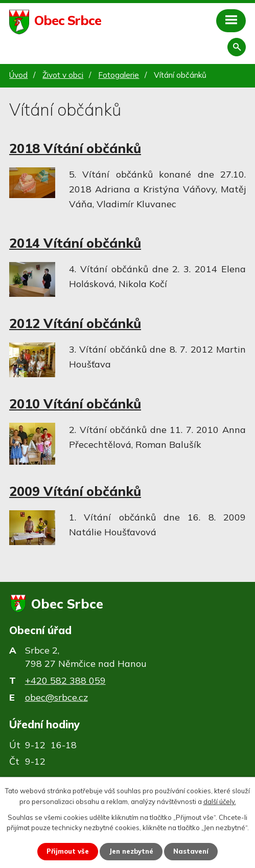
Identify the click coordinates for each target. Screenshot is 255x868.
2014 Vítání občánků (75, 243)
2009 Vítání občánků (75, 491)
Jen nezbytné (131, 851)
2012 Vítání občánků (75, 323)
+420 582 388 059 (65, 680)
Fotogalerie (119, 75)
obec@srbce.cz (56, 697)
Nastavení (191, 851)
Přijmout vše (68, 851)
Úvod (18, 75)
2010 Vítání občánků (75, 404)
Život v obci (63, 75)
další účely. (220, 801)
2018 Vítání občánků (75, 148)
